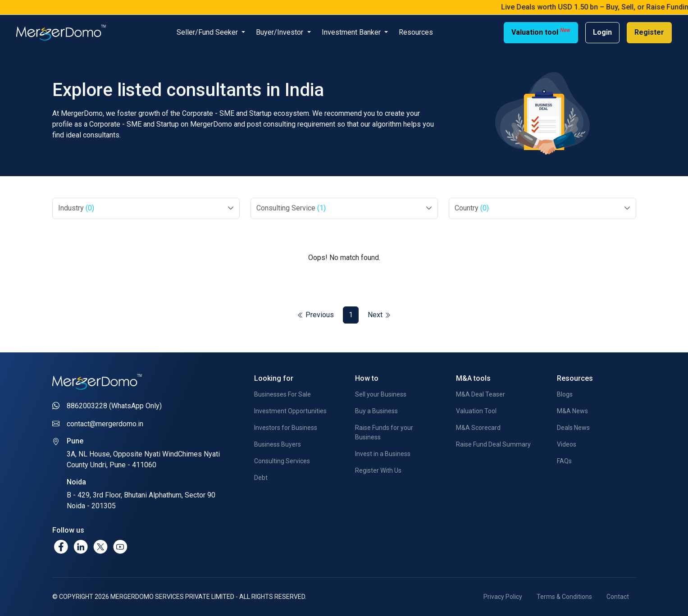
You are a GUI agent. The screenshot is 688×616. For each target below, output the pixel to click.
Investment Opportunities (290, 411)
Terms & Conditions (564, 597)
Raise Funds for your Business (384, 432)
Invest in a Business (383, 454)
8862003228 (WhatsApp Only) (114, 406)
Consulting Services (282, 461)
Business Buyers (278, 444)
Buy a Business (376, 411)
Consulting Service (291, 208)
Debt (261, 478)
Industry (76, 208)
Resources (416, 32)
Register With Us (378, 470)
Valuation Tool (476, 411)
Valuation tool (541, 32)
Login (602, 32)
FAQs (564, 461)
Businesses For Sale (282, 394)
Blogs (565, 394)
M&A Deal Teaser (481, 394)
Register (649, 32)
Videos (567, 444)
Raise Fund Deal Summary (493, 444)
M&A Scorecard (478, 428)
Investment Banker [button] (352, 32)
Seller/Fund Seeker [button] (208, 32)
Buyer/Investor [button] (280, 32)
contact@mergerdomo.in (105, 424)
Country (472, 208)
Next (379, 315)
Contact (618, 597)
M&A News (572, 411)
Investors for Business (286, 428)
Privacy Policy (503, 597)
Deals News (573, 428)
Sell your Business (381, 394)
